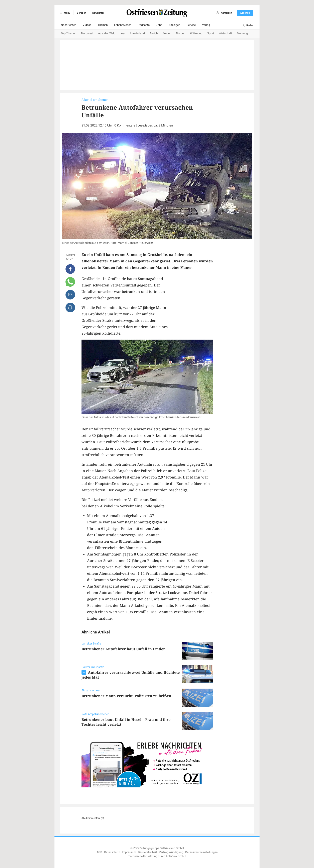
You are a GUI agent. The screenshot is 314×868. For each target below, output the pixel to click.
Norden (181, 33)
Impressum (129, 852)
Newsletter (98, 13)
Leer (122, 33)
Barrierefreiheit (147, 852)
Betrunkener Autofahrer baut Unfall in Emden (124, 649)
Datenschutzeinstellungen (201, 852)
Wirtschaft (225, 33)
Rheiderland (137, 33)
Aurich (154, 33)
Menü (64, 13)
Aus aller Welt (106, 33)
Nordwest (87, 33)
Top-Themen (69, 33)
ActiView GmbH (176, 856)
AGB (99, 852)
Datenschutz (112, 852)
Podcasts (144, 25)
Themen (103, 25)
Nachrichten (69, 25)
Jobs (159, 25)
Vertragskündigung (171, 852)
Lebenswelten (123, 25)
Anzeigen (174, 25)
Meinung (242, 33)
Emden (167, 33)
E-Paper (81, 13)
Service (191, 25)
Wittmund (196, 33)
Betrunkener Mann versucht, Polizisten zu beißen (126, 696)
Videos (87, 25)
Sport (211, 33)
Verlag (206, 25)
